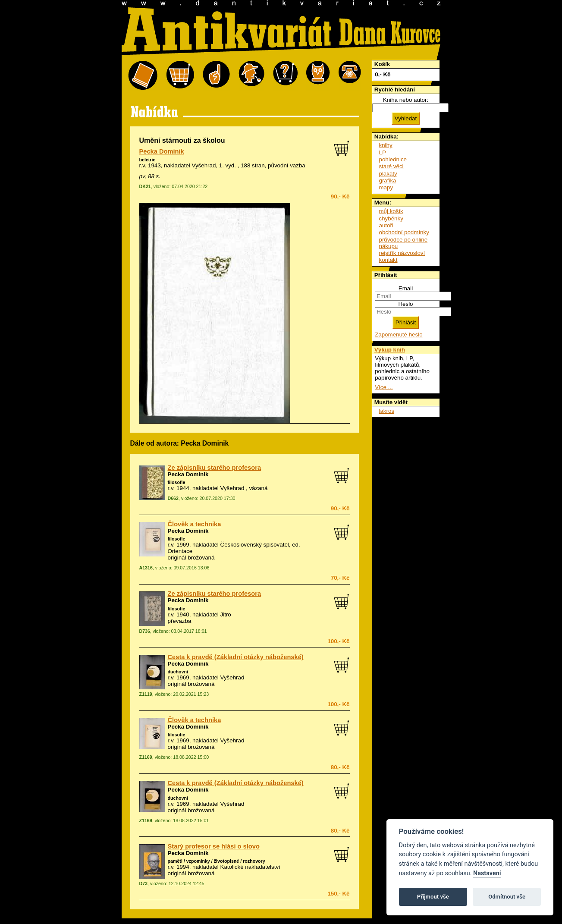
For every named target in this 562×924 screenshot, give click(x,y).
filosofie (177, 482)
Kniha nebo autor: (406, 100)
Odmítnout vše (507, 897)
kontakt (388, 260)
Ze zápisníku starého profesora (215, 468)
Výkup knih (390, 350)
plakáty (388, 174)
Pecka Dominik (162, 151)
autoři (386, 225)
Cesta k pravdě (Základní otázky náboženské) (236, 657)
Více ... (384, 387)
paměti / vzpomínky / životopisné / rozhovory (217, 861)
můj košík (391, 211)
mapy (386, 187)
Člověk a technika (195, 524)
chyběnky (391, 218)
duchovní (178, 672)
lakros (387, 411)
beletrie (148, 160)
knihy (386, 145)
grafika (388, 181)
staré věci (391, 166)
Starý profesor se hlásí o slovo (214, 846)
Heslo (405, 304)
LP (383, 152)
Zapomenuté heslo (399, 335)
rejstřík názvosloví (402, 253)
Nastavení (487, 873)
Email (406, 288)
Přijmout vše (433, 897)
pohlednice (393, 159)
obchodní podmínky (404, 232)
